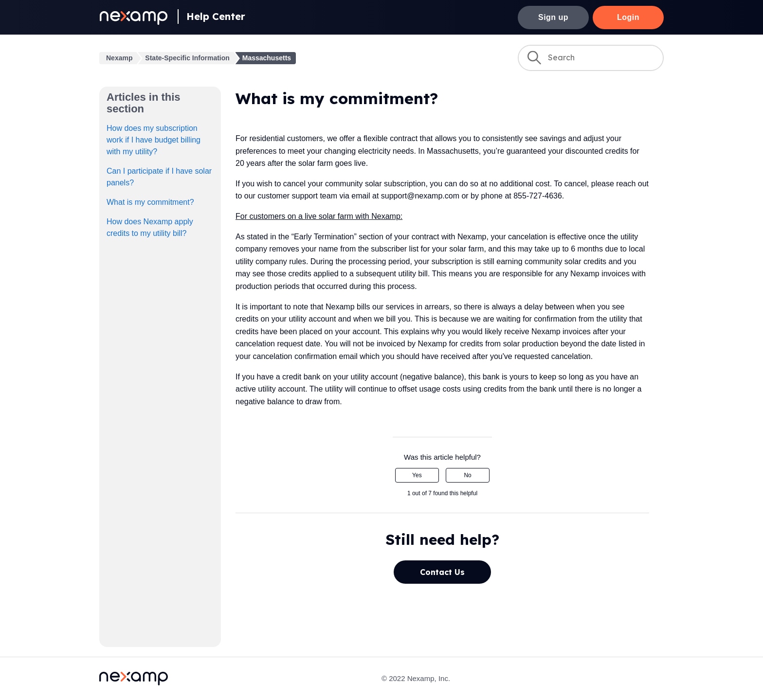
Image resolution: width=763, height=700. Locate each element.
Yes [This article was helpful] (417, 475)
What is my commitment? (150, 202)
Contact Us (442, 572)
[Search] (591, 58)
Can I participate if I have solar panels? (159, 177)
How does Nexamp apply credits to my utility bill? (150, 227)
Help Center (216, 16)
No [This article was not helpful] (467, 475)
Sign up (553, 17)
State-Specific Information (187, 58)
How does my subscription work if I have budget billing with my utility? (154, 140)
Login (628, 17)
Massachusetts (267, 58)
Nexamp (119, 58)
